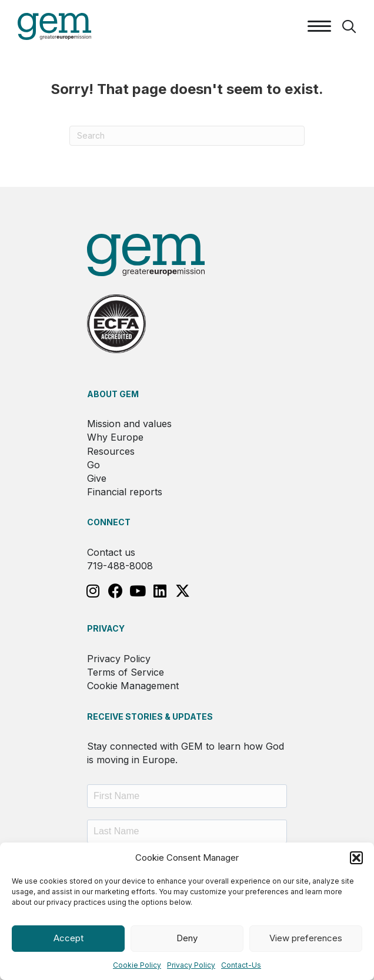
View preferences (306, 938)
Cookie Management (133, 686)
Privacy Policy (191, 965)
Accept (69, 938)
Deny (187, 938)
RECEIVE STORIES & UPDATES (150, 716)
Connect (109, 522)
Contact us (111, 552)
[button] (356, 858)
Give (97, 478)
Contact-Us (241, 965)
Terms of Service (126, 672)
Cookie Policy (137, 965)
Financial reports (125, 492)
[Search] (187, 136)
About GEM (113, 394)
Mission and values (129, 424)
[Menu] (319, 26)
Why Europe (115, 437)
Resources (111, 451)
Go (93, 465)
